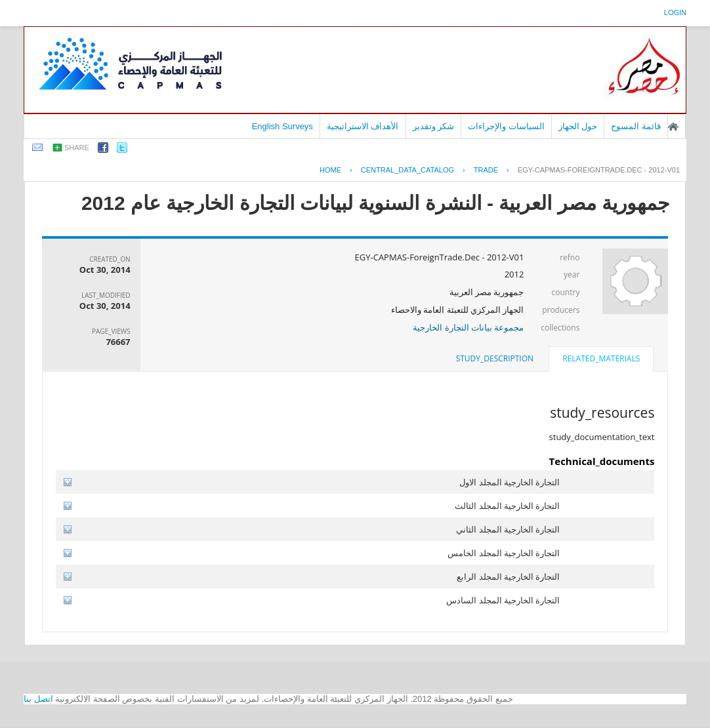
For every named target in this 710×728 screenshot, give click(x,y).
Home (330, 170)
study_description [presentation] (495, 358)
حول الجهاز (578, 126)
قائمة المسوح (636, 126)
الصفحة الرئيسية (673, 127)
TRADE (486, 170)
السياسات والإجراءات (506, 126)
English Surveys (282, 126)
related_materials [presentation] (601, 358)
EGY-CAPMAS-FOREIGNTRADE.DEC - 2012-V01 (599, 170)
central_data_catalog (407, 170)
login (675, 12)
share (77, 148)
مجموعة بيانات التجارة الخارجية (468, 327)
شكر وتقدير (434, 126)
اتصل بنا (38, 699)
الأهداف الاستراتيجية (363, 126)
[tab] (601, 360)
